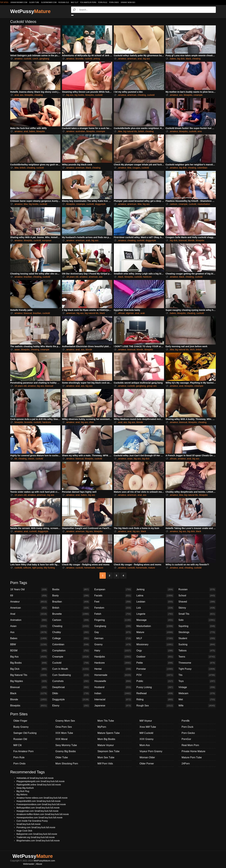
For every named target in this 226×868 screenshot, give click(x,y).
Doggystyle (71, 700)
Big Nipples (29, 681)
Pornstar (155, 669)
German (113, 638)
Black (29, 693)
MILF (155, 638)
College (71, 638)
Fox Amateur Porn (88, 2)
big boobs (79, 95)
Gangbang (113, 626)
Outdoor (155, 657)
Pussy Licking (155, 687)
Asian (29, 626)
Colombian (71, 644)
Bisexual (29, 687)
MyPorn (102, 727)
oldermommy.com (49, 2)
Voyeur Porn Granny (151, 751)
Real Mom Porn (190, 745)
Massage (155, 620)
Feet (113, 602)
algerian (130, 313)
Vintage (197, 687)
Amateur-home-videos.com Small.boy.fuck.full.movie (42, 798)
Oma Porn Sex (64, 727)
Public (155, 681)
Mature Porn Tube (192, 757)
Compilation (71, 651)
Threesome (197, 663)
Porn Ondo (114, 2)
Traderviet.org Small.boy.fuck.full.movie (36, 837)
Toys (197, 681)
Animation (29, 620)
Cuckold (71, 663)
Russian (197, 589)
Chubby (71, 632)
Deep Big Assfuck (25, 788)
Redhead (155, 693)
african (121, 313)
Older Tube (62, 757)
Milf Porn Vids (105, 764)
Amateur (29, 602)
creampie (198, 95)
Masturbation (155, 626)
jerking (97, 59)
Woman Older (147, 757)
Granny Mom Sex (128, 2)
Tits (197, 675)
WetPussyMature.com (44, 861)
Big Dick (29, 669)
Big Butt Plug (23, 791)
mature (100, 568)
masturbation (204, 204)
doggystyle (100, 204)
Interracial (113, 700)
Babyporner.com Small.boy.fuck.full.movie (37, 834)
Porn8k (186, 721)
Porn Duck (187, 727)
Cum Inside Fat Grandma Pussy (32, 821)
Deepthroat (71, 687)
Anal (29, 614)
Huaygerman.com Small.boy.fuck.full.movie (37, 811)
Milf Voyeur (146, 721)
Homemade (113, 675)
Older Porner (147, 764)
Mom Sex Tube (106, 757)
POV (155, 675)
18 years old (72, 277)
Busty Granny (21, 727)
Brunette (71, 614)
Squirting (197, 626)
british (141, 131)
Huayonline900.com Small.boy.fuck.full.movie (39, 801)
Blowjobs (29, 706)
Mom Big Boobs (106, 739)
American (29, 608)
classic (31, 459)
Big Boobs (29, 663)
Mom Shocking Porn (67, 764)
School (197, 596)
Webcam (197, 693)
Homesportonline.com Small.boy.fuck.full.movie (39, 818)
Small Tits (197, 614)
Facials (113, 596)
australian (80, 131)
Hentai (113, 669)
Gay (113, 632)
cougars (136, 168)
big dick (181, 59)
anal (140, 59)
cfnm (91, 422)
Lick (155, 608)
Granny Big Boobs (66, 751)
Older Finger (20, 721)
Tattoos (197, 651)
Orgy (155, 651)
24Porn (186, 764)
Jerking (155, 589)
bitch (192, 350)
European (113, 589)
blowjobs (29, 95)
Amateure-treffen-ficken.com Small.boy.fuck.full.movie (43, 814)
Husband (113, 687)
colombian (202, 168)
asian (17, 350)
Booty (71, 596)
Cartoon (71, 620)
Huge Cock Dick (24, 831)
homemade (90, 568)
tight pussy (38, 568)
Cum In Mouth (71, 669)
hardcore (147, 277)
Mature (155, 632)
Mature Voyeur (106, 745)
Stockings (197, 632)
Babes (29, 638)
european (47, 240)
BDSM (29, 651)
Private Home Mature (193, 751)
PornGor (186, 739)
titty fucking (49, 568)
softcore (27, 568)
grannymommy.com (19, 2)
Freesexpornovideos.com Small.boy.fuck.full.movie (41, 804)
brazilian (28, 277)
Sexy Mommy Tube (66, 745)
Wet (197, 700)
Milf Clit (75, 2)
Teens (197, 657)
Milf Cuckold (146, 733)
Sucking (197, 644)
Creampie (71, 657)
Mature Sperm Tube (109, 733)
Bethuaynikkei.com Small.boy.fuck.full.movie (38, 808)
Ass (29, 632)
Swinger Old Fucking (25, 733)
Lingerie (155, 614)
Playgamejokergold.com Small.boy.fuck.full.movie (40, 781)
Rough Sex (155, 706)
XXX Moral (61, 739)
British (71, 608)
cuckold (27, 59)
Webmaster (29, 864)
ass (22, 95)
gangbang (44, 59)
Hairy (113, 651)
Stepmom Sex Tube (109, 751)
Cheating (71, 626)
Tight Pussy (197, 669)
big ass (146, 59)
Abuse (39, 864)
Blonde (29, 700)
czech (35, 59)
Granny (113, 644)
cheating (196, 59)
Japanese (113, 706)
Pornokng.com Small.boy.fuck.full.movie (36, 827)
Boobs (71, 589)
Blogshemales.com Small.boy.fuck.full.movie (38, 841)
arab (88, 240)
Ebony (71, 706)
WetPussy (30, 11)
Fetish (113, 614)
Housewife (113, 681)
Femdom (113, 608)
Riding (155, 700)
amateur (19, 59)
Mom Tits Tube (106, 721)
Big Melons (22, 794)
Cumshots (71, 681)
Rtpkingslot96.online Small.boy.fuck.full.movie (39, 785)
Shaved (197, 602)
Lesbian (155, 602)
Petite (155, 663)
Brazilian (71, 602)
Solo (197, 620)
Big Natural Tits (29, 675)
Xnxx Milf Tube (148, 727)
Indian (113, 693)
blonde (191, 240)
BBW (29, 644)
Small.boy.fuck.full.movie (28, 824)
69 (16, 459)
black (188, 59)
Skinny (197, 608)
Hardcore (113, 663)
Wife (197, 706)
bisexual (183, 240)
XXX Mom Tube (64, 733)
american (132, 59)
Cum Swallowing (71, 675)
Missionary (155, 644)
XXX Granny (147, 739)
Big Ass (29, 657)
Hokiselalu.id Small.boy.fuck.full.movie (35, 778)
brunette (79, 59)
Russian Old (64, 2)
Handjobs (113, 657)
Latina (155, 596)
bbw (120, 131)
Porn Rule (103, 2)
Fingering (113, 620)
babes (173, 59)
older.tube (34, 2)
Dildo (71, 693)
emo (200, 131)
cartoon (174, 204)
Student (197, 638)
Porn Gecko (188, 733)
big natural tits (130, 131)
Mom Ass (145, 745)
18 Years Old (29, 589)
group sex (152, 386)
